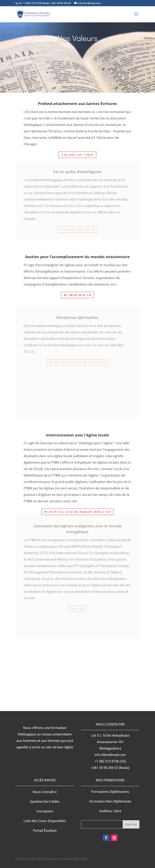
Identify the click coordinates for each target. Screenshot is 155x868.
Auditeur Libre (110, 811)
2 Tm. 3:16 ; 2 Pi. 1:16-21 (77, 155)
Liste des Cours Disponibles (45, 821)
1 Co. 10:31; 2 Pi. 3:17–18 (77, 228)
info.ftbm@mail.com (110, 755)
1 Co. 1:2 (77, 606)
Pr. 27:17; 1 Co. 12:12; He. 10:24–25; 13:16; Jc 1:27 (77, 512)
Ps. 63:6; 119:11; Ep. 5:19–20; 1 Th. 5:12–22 (77, 360)
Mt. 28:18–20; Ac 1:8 (77, 295)
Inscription (45, 811)
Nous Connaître (45, 792)
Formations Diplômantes (110, 792)
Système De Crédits (45, 802)
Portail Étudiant (45, 831)
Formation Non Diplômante (110, 801)
